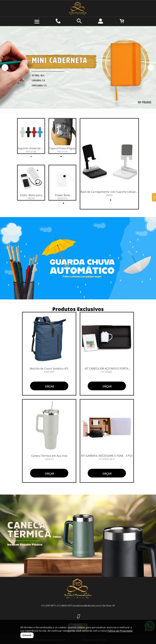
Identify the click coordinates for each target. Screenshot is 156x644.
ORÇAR (49, 386)
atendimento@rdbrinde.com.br (87, 606)
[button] (5, 68)
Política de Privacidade (120, 631)
